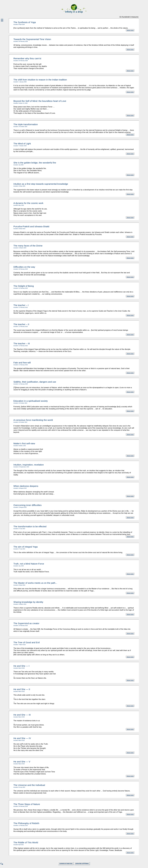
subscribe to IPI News (82, 864)
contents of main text (66, 864)
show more (130, 30)
